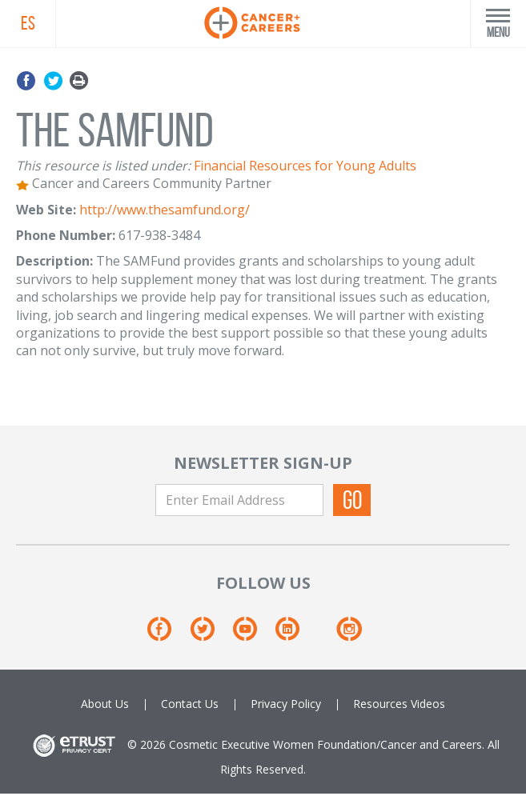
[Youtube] (253, 635)
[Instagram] (349, 635)
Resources (380, 704)
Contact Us (190, 704)
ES (28, 23)
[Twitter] (210, 635)
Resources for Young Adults (333, 166)
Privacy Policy (286, 704)
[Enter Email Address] (239, 500)
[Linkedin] (295, 635)
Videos (428, 704)
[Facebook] (167, 635)
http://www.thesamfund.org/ (165, 210)
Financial (220, 166)
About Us (105, 704)
